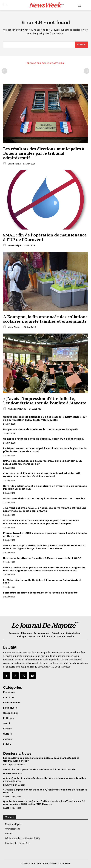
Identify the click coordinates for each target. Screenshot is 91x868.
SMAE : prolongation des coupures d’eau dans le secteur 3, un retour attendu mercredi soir (42, 462)
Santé (6, 796)
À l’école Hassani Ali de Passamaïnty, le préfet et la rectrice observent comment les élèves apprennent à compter (41, 522)
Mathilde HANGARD (17, 409)
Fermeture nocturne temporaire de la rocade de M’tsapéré (40, 593)
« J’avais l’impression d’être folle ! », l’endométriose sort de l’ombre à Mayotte (45, 401)
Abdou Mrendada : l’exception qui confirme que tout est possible (44, 498)
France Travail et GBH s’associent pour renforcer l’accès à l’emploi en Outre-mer (45, 534)
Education (9, 785)
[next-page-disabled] (87, 71)
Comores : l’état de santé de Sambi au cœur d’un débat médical (43, 439)
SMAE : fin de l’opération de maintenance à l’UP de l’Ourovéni (45, 237)
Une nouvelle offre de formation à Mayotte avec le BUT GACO (42, 558)
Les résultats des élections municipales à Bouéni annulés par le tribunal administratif (44, 153)
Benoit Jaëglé (14, 164)
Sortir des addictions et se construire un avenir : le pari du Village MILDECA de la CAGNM (45, 487)
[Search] (81, 45)
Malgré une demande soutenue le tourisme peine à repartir (41, 429)
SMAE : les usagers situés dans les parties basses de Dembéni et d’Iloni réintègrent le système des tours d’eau (44, 547)
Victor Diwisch (14, 327)
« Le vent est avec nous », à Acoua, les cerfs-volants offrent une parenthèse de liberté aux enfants (45, 509)
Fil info (7, 773)
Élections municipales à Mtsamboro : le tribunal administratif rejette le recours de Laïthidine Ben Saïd (42, 475)
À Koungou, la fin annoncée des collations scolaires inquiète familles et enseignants (45, 319)
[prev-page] (4, 71)
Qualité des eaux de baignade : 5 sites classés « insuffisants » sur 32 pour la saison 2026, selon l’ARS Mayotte (45, 418)
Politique (8, 765)
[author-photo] (5, 164)
